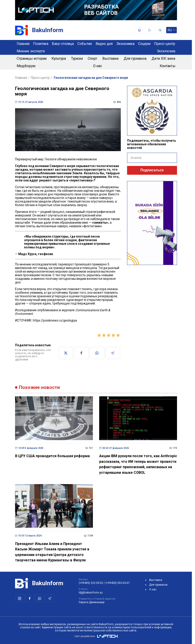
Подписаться (152, 170)
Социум (144, 44)
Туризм (77, 58)
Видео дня (104, 44)
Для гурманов (135, 58)
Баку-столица (63, 44)
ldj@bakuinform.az (91, 593)
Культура (59, 58)
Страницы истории (32, 58)
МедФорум (26, 66)
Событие (85, 44)
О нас (97, 66)
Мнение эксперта (31, 51)
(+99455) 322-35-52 (91, 583)
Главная (23, 44)
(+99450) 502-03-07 (118, 583)
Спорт (92, 58)
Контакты (168, 66)
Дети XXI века (163, 58)
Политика (41, 44)
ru (171, 31)
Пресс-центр (165, 44)
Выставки (110, 58)
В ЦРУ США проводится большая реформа (52, 456)
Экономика (125, 44)
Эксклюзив (166, 51)
